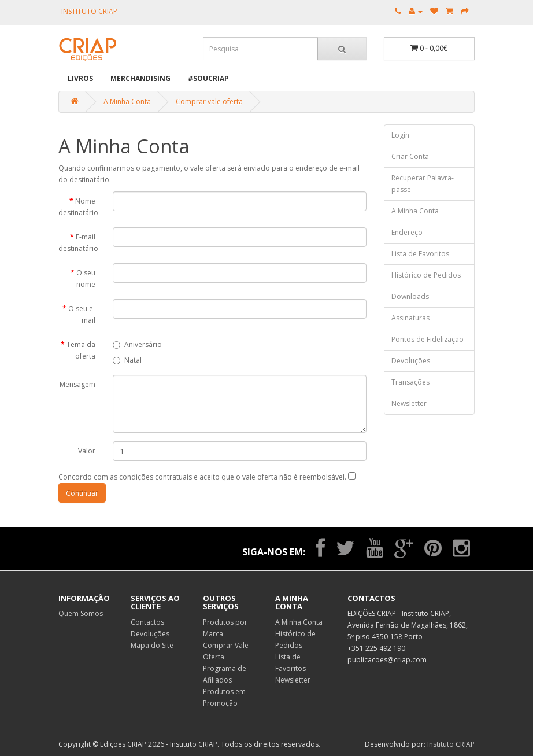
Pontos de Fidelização (427, 339)
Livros (80, 78)
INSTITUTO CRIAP (89, 11)
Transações (410, 382)
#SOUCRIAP (208, 78)
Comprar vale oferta (209, 102)
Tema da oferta (81, 350)
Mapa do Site (152, 645)
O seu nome (86, 279)
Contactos (147, 622)
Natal (127, 360)
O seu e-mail (82, 314)
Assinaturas (410, 318)
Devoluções (411, 361)
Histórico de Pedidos (426, 275)
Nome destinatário (78, 207)
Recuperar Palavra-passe (423, 184)
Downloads (410, 296)
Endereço (407, 232)
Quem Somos (81, 613)
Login (400, 135)
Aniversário (137, 344)
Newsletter (409, 403)
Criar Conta (410, 156)
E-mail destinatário (78, 243)
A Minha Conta (127, 102)
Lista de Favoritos (420, 254)
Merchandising (140, 78)
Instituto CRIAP (451, 744)
